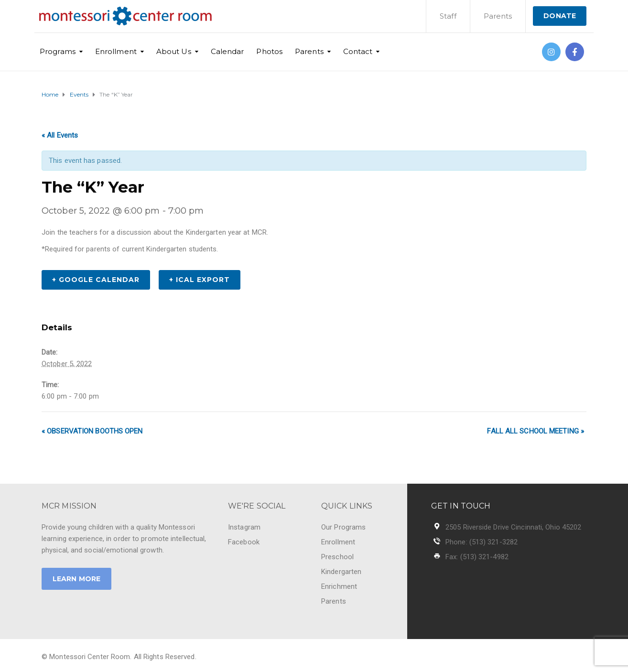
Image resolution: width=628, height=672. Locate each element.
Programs (58, 51)
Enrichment (339, 586)
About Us (174, 51)
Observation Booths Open (92, 431)
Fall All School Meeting (536, 431)
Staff (448, 16)
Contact (358, 51)
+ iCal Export (200, 280)
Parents (498, 16)
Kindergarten (341, 572)
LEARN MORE (76, 579)
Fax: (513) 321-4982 (477, 557)
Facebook (244, 542)
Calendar (227, 51)
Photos (269, 51)
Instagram (244, 527)
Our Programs (343, 527)
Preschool (337, 557)
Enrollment (116, 51)
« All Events (60, 135)
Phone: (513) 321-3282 (482, 542)
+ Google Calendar (96, 280)
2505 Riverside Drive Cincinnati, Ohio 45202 (513, 527)
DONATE (560, 16)
